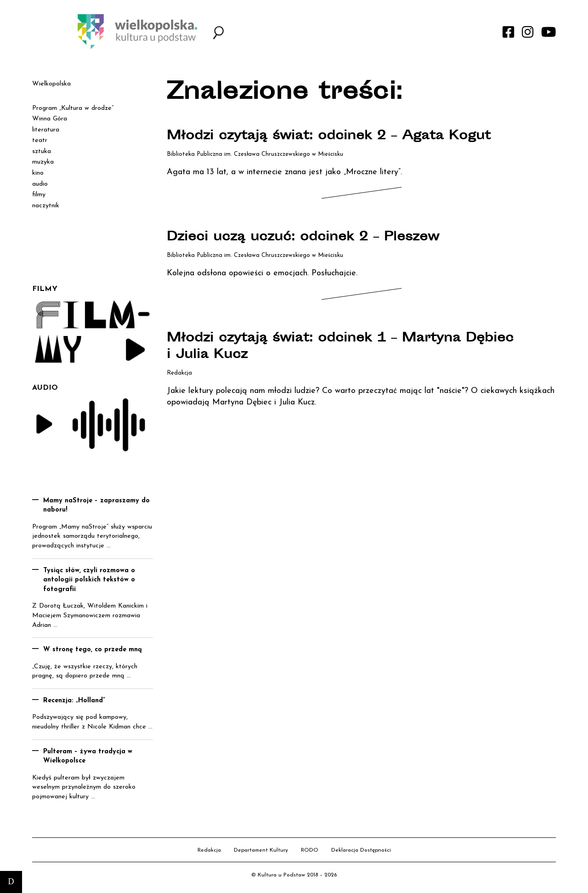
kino (38, 173)
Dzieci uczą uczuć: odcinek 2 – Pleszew (308, 238)
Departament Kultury (261, 850)
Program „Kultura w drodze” (73, 108)
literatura (46, 130)
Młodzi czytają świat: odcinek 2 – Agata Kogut (334, 137)
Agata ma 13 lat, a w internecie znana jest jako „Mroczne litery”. (284, 172)
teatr (40, 140)
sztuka (42, 151)
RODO (310, 850)
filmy (39, 195)
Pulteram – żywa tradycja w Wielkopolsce (88, 756)
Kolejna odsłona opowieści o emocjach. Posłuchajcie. (262, 273)
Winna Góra (50, 119)
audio (40, 184)
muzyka (43, 162)
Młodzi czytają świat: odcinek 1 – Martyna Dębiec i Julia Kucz (345, 347)
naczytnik (46, 206)
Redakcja (209, 850)
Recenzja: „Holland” (74, 701)
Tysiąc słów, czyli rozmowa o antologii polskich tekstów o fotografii (89, 580)
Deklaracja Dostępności (361, 850)
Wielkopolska (51, 84)
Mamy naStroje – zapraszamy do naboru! (96, 506)
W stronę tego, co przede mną (93, 650)
